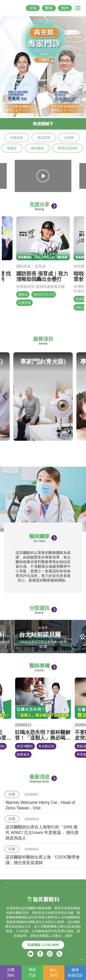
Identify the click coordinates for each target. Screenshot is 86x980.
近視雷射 (17, 138)
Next (81, 396)
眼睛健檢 (37, 148)
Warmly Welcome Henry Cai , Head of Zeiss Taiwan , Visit (40, 805)
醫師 (49, 8)
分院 (33, 8)
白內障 (69, 138)
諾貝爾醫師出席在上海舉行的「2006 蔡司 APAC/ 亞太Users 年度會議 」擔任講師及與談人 (42, 833)
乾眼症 (12, 148)
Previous (5, 396)
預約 (65, 8)
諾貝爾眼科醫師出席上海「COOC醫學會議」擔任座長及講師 (43, 860)
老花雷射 (44, 138)
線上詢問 (54, 973)
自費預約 (11, 973)
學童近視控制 (67, 148)
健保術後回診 (75, 973)
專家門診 (32, 973)
